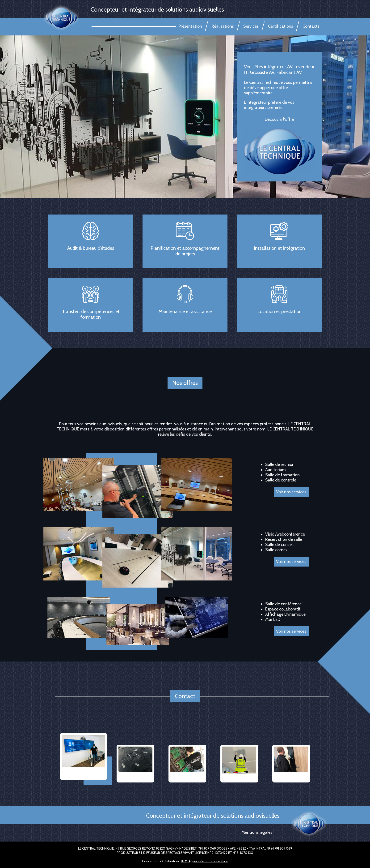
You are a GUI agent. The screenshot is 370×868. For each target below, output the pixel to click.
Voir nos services (291, 562)
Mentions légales (257, 832)
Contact (185, 696)
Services (251, 26)
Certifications (281, 26)
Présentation (190, 26)
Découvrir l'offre (279, 119)
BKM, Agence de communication (205, 861)
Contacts (311, 26)
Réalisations (223, 26)
